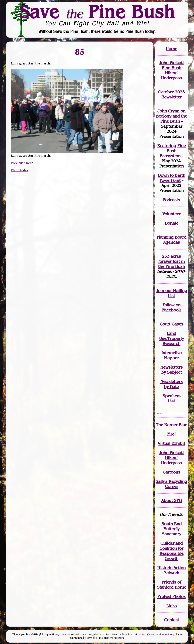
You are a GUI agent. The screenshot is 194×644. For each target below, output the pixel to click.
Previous (17, 163)
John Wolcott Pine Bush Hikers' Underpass (171, 70)
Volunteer (172, 214)
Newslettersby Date (172, 384)
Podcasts (172, 200)
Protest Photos (172, 596)
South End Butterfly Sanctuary (172, 529)
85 (80, 52)
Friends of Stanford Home (172, 585)
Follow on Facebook (171, 307)
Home (171, 49)
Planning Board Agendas (171, 240)
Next (29, 163)
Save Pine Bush (97, 12)
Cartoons (171, 472)
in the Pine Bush (172, 264)
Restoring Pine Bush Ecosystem (172, 151)
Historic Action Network (171, 570)
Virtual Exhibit (171, 443)
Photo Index (20, 170)
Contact (172, 620)
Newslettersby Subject (172, 370)
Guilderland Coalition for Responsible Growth (172, 551)
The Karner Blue (172, 425)
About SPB (172, 500)
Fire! (171, 434)
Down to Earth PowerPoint (172, 178)
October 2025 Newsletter (171, 94)
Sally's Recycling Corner (171, 484)
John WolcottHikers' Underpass (171, 458)
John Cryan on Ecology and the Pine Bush (172, 116)
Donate (172, 223)
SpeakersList (172, 398)
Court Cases (171, 324)
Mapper (171, 358)
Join (160, 291)
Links (172, 606)
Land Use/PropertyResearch (172, 338)
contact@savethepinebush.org (156, 635)
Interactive (172, 353)
